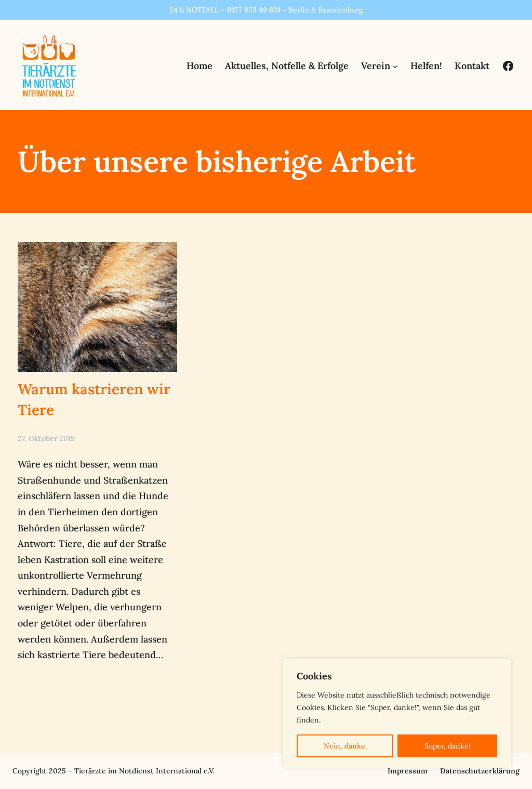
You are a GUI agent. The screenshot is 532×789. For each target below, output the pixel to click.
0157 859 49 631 (254, 10)
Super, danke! (448, 746)
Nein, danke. (345, 746)
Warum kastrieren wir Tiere (94, 399)
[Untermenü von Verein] (395, 66)
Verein (376, 66)
